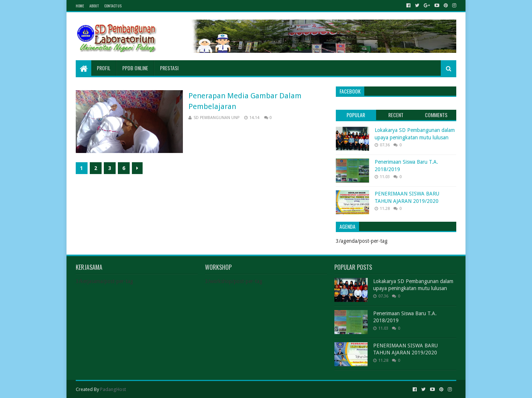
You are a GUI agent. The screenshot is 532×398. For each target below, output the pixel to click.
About (94, 6)
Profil (104, 68)
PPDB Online (135, 68)
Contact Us (113, 6)
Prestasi (169, 68)
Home (80, 6)
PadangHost (113, 389)
